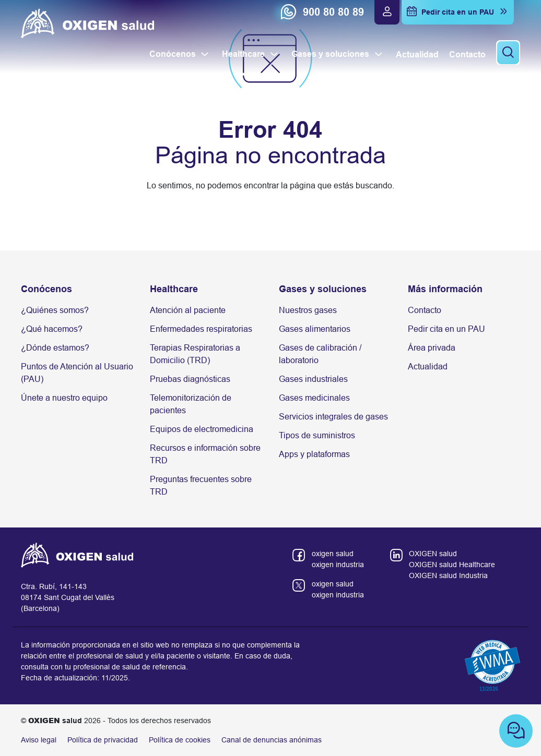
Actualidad (428, 367)
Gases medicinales (314, 398)
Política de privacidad (103, 740)
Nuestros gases (308, 310)
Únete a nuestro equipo (64, 398)
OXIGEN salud (433, 554)
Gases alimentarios (315, 329)
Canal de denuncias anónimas (272, 740)
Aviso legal (39, 740)
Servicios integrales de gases (333, 417)
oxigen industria (338, 565)
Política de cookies (180, 740)
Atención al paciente (188, 310)
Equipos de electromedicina (202, 429)
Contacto (425, 310)
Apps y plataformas (314, 454)
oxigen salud (333, 554)
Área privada (432, 348)
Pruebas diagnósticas (190, 379)
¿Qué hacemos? (52, 329)
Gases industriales (313, 379)
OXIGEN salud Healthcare (452, 565)
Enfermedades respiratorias (201, 329)
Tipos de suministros (317, 435)
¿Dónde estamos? (55, 348)
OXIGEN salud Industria (448, 575)
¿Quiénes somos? (55, 310)
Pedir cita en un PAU (446, 329)
